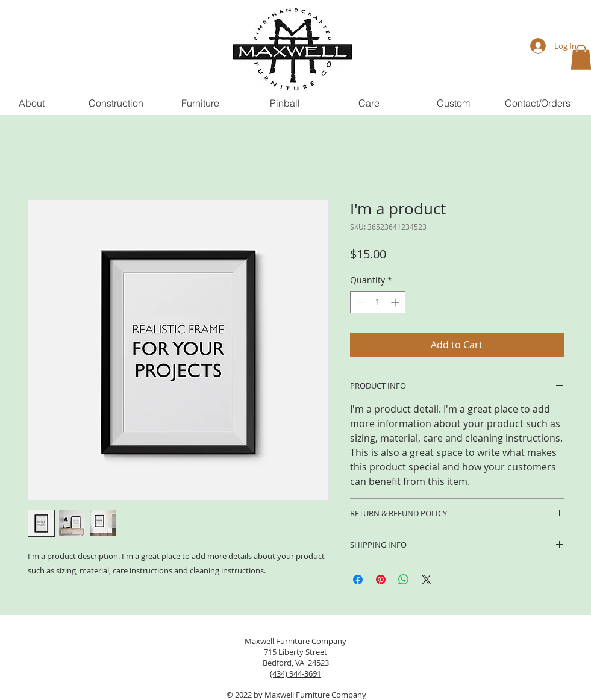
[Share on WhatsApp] (404, 580)
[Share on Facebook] (358, 580)
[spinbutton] (378, 302)
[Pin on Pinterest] (381, 580)
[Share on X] (427, 580)
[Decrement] (359, 302)
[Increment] (396, 302)
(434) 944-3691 (295, 673)
